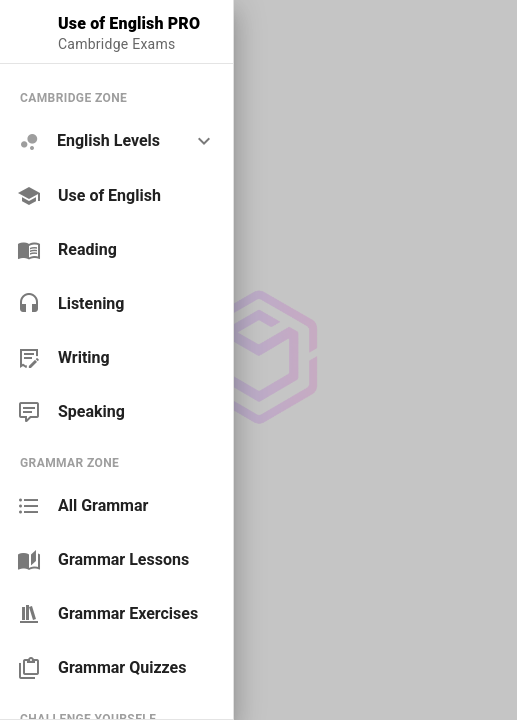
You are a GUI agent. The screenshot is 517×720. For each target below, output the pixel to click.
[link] (116, 196)
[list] (116, 254)
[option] (116, 141)
